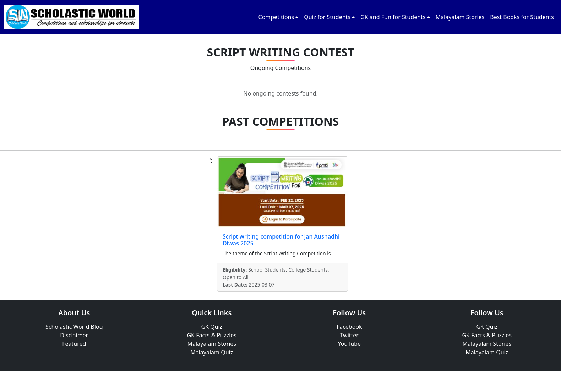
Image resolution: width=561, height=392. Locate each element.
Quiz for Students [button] (327, 17)
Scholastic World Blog (74, 327)
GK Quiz (212, 327)
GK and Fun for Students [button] (393, 17)
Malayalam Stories (460, 17)
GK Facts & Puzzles (212, 335)
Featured (74, 344)
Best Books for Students (522, 17)
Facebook (349, 327)
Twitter (349, 335)
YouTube (349, 344)
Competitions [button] (276, 17)
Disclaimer (74, 335)
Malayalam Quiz (212, 352)
